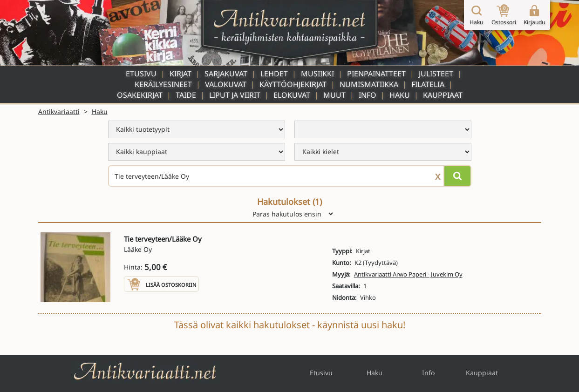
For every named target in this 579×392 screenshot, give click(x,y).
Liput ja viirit (235, 95)
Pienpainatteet (376, 74)
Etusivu (141, 74)
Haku (400, 95)
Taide (186, 95)
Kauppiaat (443, 95)
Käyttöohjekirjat (293, 84)
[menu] (197, 129)
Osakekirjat (140, 95)
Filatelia (428, 84)
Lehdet (274, 74)
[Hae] (457, 176)
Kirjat (181, 74)
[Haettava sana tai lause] (290, 176)
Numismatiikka (369, 84)
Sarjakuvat (226, 74)
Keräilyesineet (163, 84)
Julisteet (436, 74)
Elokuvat (292, 95)
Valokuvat (226, 84)
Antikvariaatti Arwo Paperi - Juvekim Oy (408, 274)
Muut (334, 95)
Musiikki (317, 74)
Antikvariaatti (59, 112)
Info (368, 95)
